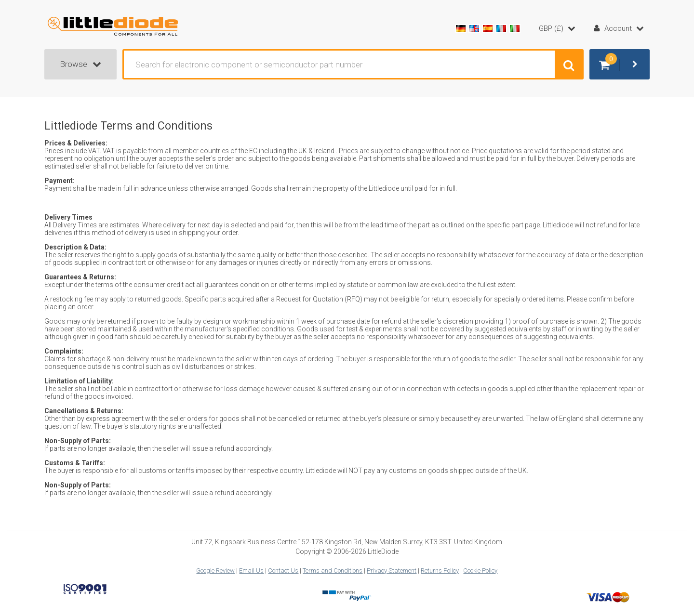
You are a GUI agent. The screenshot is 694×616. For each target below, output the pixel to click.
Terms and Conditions (333, 570)
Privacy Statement (392, 570)
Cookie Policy (480, 570)
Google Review (215, 570)
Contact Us (283, 570)
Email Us (251, 570)
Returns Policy (440, 570)
